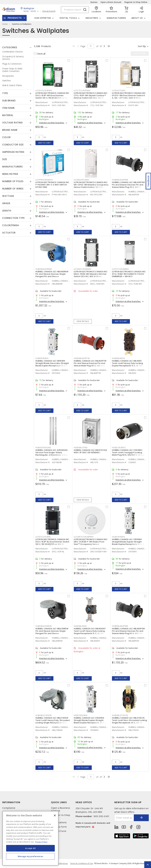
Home (5, 24)
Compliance (9, 808)
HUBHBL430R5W (44, 626)
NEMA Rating (10, 174)
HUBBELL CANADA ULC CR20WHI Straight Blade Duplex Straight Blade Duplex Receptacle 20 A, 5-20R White (91, 721)
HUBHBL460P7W (82, 358)
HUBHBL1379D (81, 448)
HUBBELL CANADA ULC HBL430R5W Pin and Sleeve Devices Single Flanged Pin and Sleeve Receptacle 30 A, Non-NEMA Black (52, 632)
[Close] (55, 815)
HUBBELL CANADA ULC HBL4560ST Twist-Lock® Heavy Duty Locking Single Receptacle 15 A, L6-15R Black (90, 632)
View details (83, 321)
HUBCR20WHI (81, 715)
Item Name (8, 108)
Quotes (94, 2)
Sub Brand (9, 101)
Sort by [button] (142, 46)
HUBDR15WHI (42, 358)
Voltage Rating (12, 123)
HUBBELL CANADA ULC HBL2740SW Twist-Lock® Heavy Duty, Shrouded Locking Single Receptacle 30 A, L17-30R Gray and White (53, 721)
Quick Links (59, 802)
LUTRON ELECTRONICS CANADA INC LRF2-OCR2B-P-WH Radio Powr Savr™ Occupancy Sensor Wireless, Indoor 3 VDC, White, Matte (91, 544)
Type (5, 93)
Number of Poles (13, 181)
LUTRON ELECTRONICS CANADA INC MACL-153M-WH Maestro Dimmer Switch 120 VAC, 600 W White (91, 274)
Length (7, 211)
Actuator (9, 233)
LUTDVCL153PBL (43, 537)
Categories (10, 47)
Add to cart (45, 143)
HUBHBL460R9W (44, 269)
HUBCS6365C (119, 448)
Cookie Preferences (59, 864)
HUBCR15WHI (119, 537)
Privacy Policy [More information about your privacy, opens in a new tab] (41, 842)
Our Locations (59, 822)
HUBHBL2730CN (120, 715)
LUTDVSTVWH (119, 91)
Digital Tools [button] (68, 18)
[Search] (75, 10)
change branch (49, 11)
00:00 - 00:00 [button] (30, 11)
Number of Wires (13, 189)
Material (8, 115)
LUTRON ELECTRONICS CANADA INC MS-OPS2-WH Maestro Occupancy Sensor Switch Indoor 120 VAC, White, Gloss (91, 186)
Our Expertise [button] (43, 18)
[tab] (17, 47)
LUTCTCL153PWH (82, 91)
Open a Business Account (61, 809)
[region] (30, 838)
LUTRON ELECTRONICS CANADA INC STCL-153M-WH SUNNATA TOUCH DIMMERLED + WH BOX (129, 274)
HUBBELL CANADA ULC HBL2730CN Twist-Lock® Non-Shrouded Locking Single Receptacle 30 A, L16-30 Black (129, 721)
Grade (6, 203)
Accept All (30, 848)
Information (11, 802)
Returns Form (59, 827)
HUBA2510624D (43, 448)
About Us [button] (137, 18)
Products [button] (15, 18)
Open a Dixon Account (111, 2)
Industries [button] (92, 18)
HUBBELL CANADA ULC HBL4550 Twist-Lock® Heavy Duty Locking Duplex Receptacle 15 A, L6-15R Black (128, 364)
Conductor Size (13, 145)
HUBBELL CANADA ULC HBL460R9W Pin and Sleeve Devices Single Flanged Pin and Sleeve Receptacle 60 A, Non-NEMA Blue (52, 275)
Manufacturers (116, 18)
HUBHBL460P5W (120, 626)
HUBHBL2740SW (44, 715)
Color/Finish (11, 225)
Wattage (8, 196)
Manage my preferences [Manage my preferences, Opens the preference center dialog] (31, 856)
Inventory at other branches (52, 123)
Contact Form (59, 831)
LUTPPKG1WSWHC (44, 180)
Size (5, 159)
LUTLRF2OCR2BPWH (84, 537)
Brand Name (10, 130)
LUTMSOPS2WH (81, 180)
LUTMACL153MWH (83, 269)
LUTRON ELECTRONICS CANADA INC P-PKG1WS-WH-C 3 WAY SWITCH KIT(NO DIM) (52, 185)
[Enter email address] (124, 818)
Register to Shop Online (136, 2)
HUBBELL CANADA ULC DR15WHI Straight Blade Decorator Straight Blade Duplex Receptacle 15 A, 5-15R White (52, 364)
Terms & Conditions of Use (81, 863)
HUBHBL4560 (80, 626)
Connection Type (13, 218)
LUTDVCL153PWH (44, 91)
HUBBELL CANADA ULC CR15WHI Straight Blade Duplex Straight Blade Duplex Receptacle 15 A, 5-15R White (128, 543)
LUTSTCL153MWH (120, 269)
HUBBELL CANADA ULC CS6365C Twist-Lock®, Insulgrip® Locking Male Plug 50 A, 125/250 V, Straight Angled (129, 454)
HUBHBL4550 (119, 358)
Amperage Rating (13, 152)
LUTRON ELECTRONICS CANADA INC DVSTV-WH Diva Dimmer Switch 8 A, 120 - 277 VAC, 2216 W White (129, 95)
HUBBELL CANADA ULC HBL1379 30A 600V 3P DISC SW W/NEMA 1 (90, 451)
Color (6, 137)
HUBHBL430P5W (120, 180)
